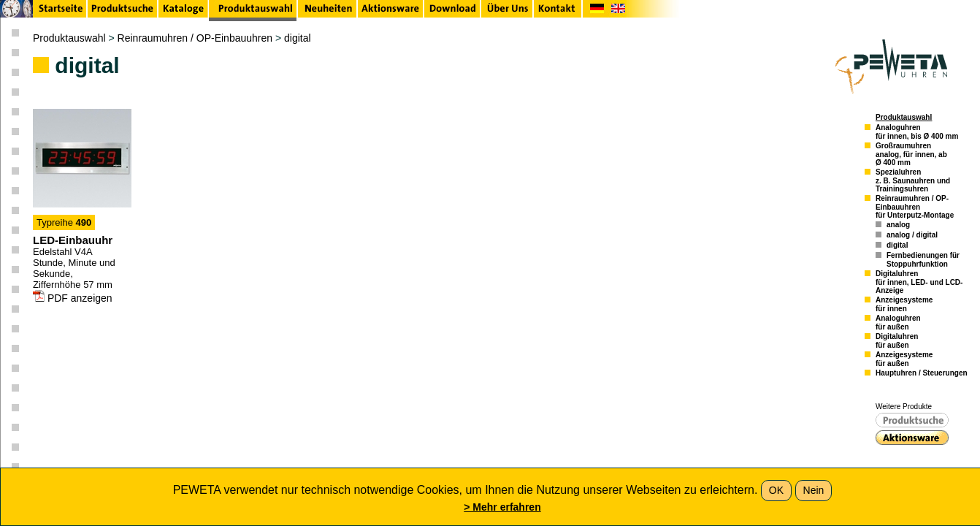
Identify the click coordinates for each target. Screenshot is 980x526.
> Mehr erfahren (502, 507)
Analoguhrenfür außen (898, 323)
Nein (814, 490)
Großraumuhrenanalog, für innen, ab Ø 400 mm (911, 154)
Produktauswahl (69, 38)
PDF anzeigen (73, 298)
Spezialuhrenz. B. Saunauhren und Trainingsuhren (913, 180)
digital (298, 38)
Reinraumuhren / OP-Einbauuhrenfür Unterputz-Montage (915, 207)
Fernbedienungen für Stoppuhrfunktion (923, 260)
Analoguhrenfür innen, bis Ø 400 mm (917, 132)
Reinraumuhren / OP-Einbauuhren (195, 38)
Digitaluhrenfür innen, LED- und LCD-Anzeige (919, 282)
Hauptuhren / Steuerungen (922, 373)
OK (776, 490)
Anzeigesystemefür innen (904, 304)
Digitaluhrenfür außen (897, 341)
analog (898, 225)
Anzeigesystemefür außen (904, 359)
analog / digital (912, 235)
